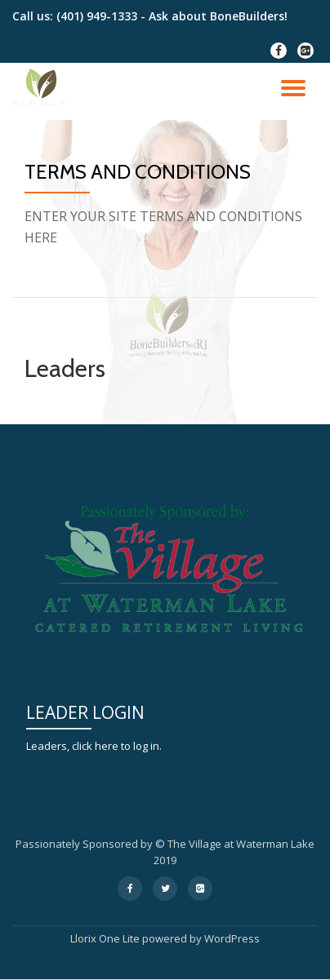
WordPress (232, 938)
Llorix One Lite (106, 938)
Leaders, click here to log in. (94, 746)
